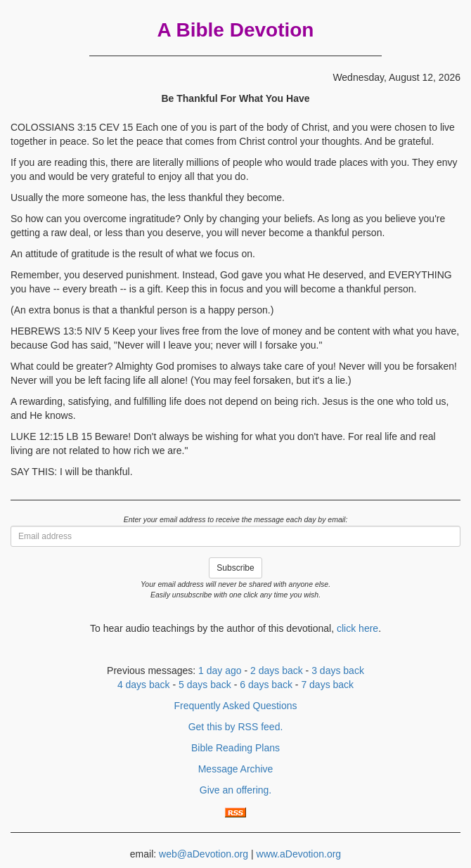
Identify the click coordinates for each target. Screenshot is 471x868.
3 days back (338, 671)
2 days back (277, 671)
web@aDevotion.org (204, 854)
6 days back (266, 685)
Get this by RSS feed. (236, 727)
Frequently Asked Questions (235, 706)
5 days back (205, 685)
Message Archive (236, 769)
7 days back (327, 685)
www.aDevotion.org (299, 854)
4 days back (144, 685)
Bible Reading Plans (235, 748)
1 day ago (220, 671)
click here (357, 628)
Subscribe (235, 568)
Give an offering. (235, 790)
